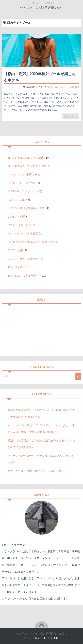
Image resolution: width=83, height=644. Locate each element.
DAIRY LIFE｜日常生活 (21, 183)
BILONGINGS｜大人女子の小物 (27, 166)
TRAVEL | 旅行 (16, 267)
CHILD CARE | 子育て (21, 175)
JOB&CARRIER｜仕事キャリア (26, 208)
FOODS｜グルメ (18, 200)
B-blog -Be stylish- (41, 3)
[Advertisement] (41, 329)
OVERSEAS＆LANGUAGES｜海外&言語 (31, 242)
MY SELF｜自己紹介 (20, 225)
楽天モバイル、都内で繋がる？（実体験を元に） (37, 471)
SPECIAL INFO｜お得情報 (23, 259)
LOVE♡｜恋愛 (16, 217)
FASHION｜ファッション (23, 191)
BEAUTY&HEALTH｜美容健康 (63, 87)
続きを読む (71, 116)
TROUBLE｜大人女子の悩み (24, 276)
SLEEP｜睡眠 (15, 250)
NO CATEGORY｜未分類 (23, 234)
